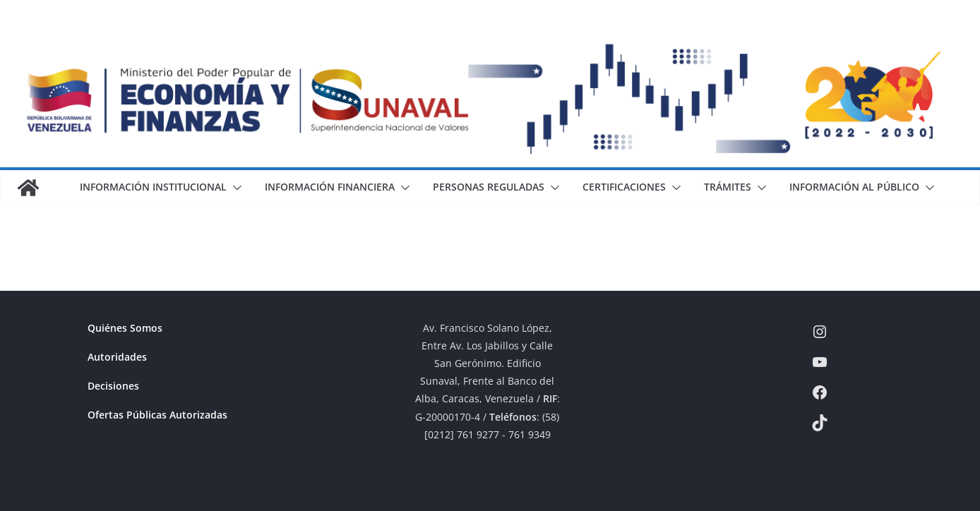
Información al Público (854, 187)
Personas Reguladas (489, 187)
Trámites (728, 187)
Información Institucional (153, 187)
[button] (234, 188)
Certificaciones (624, 187)
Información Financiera (330, 187)
